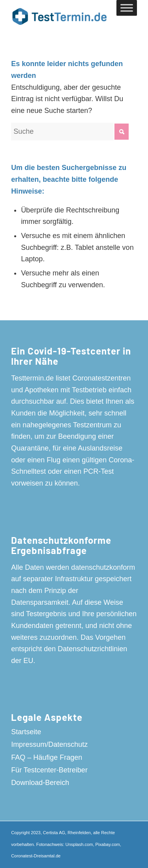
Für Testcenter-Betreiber (49, 770)
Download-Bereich (40, 783)
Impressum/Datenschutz (49, 744)
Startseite (26, 732)
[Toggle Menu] (127, 8)
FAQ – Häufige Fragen (47, 757)
